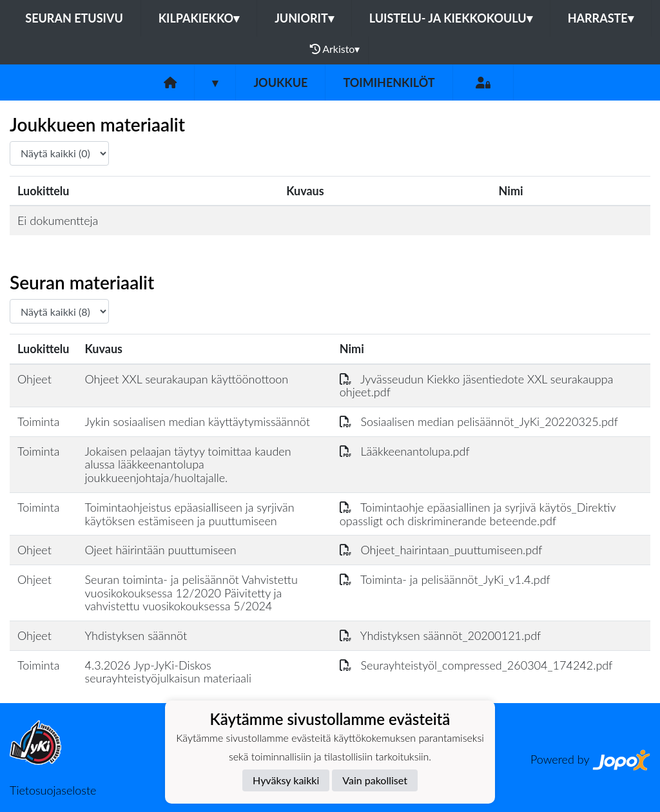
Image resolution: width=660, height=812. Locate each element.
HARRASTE (601, 18)
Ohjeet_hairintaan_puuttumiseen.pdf (441, 550)
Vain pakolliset (375, 780)
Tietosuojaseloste (53, 790)
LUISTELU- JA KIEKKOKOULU (451, 18)
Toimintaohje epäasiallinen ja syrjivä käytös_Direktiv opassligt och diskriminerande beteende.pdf (478, 514)
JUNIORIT (304, 18)
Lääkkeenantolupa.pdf (405, 451)
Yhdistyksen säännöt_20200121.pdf (440, 635)
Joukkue (280, 82)
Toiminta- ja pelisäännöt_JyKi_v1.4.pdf (445, 579)
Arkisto (335, 49)
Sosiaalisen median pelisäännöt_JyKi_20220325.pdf (479, 421)
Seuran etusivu (74, 18)
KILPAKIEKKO (199, 18)
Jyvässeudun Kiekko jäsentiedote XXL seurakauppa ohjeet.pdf (477, 386)
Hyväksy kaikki (286, 780)
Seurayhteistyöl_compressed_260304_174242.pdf (476, 665)
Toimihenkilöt (389, 82)
